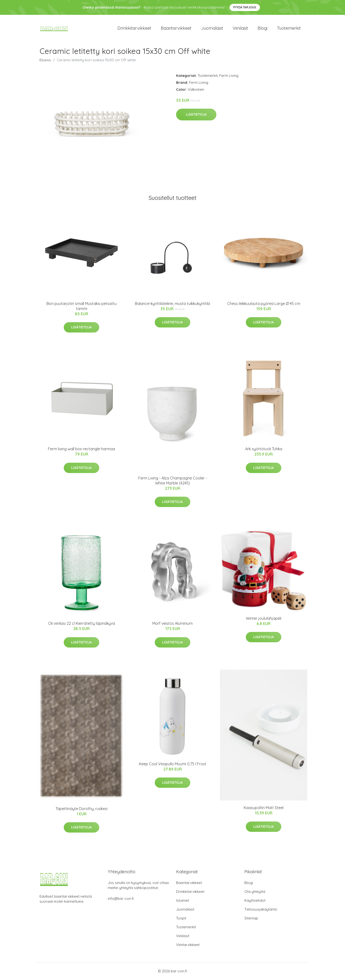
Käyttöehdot (255, 901)
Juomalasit (212, 29)
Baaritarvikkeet (176, 29)
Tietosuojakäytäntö (261, 910)
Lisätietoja (196, 115)
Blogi (262, 29)
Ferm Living (229, 76)
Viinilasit (240, 29)
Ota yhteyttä (255, 892)
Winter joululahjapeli (264, 619)
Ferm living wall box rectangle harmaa (81, 450)
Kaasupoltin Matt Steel (264, 809)
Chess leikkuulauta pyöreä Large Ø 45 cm (264, 304)
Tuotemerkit (289, 29)
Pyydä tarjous (245, 7)
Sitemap (251, 919)
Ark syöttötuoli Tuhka (264, 450)
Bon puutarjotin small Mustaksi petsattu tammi (82, 307)
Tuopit (181, 919)
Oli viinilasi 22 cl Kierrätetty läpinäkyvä (82, 624)
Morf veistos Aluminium (172, 624)
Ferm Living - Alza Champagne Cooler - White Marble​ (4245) (173, 481)
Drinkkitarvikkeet (134, 29)
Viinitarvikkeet (188, 945)
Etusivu (45, 61)
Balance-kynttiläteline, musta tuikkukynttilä (172, 304)
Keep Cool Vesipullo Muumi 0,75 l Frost (173, 765)
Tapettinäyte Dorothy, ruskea (81, 809)
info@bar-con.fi (121, 899)
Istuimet (183, 901)
